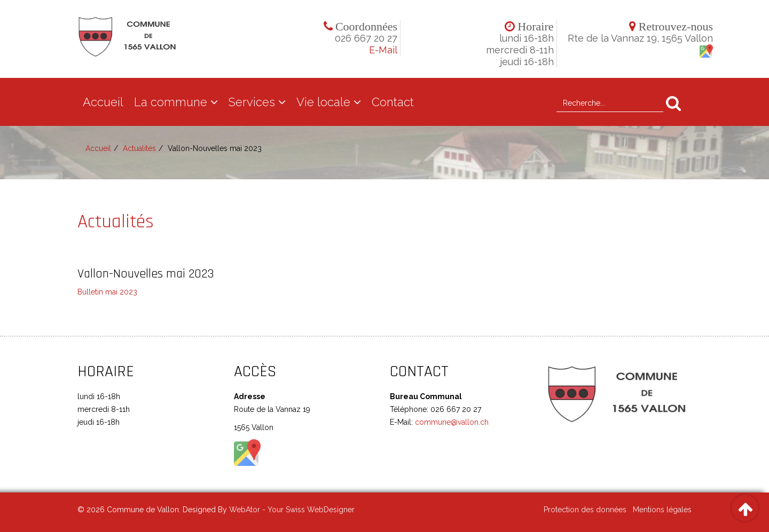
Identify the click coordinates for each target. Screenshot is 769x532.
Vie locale (323, 102)
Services (252, 102)
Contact (393, 102)
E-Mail (383, 50)
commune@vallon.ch (451, 422)
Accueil (103, 102)
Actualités (139, 148)
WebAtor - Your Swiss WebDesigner (292, 510)
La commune (171, 102)
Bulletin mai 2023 (107, 292)
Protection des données (585, 510)
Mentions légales (662, 510)
